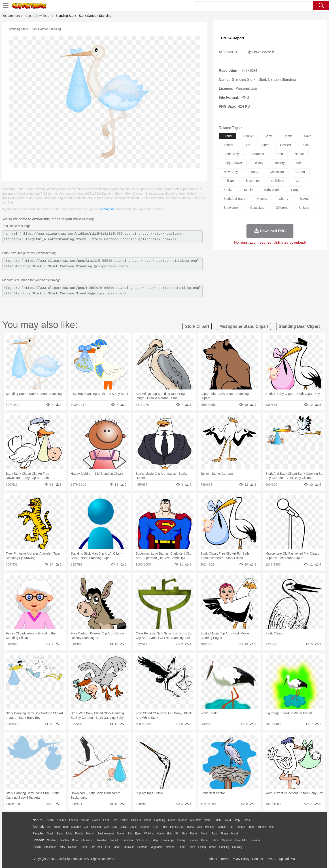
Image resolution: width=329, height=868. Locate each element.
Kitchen (170, 847)
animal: (38, 827)
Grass (148, 820)
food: (37, 847)
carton (300, 172)
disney (258, 163)
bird (247, 145)
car (298, 181)
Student (52, 840)
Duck (124, 827)
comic (288, 136)
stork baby (231, 154)
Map (155, 840)
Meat (117, 847)
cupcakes (257, 208)
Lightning (160, 820)
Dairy (62, 847)
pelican (229, 181)
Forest (247, 820)
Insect (190, 827)
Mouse (222, 827)
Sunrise (183, 820)
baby (268, 136)
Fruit (108, 847)
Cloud (227, 820)
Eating (202, 847)
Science (193, 840)
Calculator (241, 840)
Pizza (192, 847)
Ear (130, 834)
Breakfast (50, 847)
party (295, 190)
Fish (156, 827)
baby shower (233, 163)
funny (254, 172)
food (279, 154)
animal (228, 145)
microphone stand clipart (244, 326)
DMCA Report (232, 38)
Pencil (114, 840)
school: (38, 840)
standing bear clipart (299, 326)
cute (265, 145)
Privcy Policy (241, 859)
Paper (205, 840)
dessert (285, 145)
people (248, 136)
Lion (199, 827)
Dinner (181, 847)
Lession (255, 840)
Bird (65, 827)
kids (306, 145)
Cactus (85, 820)
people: (38, 833)
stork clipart (197, 326)
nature (299, 154)
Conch (96, 820)
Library (181, 840)
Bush (218, 820)
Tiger (252, 827)
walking (149, 834)
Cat (86, 827)
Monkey (210, 827)
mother (90, 834)
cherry (283, 199)
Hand (235, 834)
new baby (231, 172)
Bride (69, 834)
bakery (280, 163)
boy (185, 834)
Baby (60, 834)
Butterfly (76, 827)
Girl (177, 834)
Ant (49, 827)
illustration (253, 181)
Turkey (262, 827)
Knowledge (167, 840)
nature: (38, 820)
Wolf (272, 827)
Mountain (196, 820)
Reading (102, 840)
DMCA (271, 859)
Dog (115, 827)
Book (75, 840)
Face (214, 834)
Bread (212, 847)
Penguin (241, 827)
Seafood (142, 847)
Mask (50, 834)
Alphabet (227, 840)
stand (228, 136)
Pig (231, 827)
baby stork (272, 190)
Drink (84, 847)
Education (127, 840)
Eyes (138, 834)
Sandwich (128, 847)
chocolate (277, 172)
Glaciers (136, 820)
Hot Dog (237, 847)
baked (304, 199)
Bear (57, 827)
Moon (172, 820)
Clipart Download (37, 16)
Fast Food (96, 847)
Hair (170, 834)
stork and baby (234, 199)
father (194, 834)
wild (299, 163)
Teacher (64, 840)
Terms (225, 859)
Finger (224, 834)
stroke (228, 190)
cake (308, 136)
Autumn (61, 820)
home (160, 834)
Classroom (88, 840)
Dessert (73, 847)
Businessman (106, 834)
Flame (124, 820)
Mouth (205, 834)
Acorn (50, 820)
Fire (115, 820)
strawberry (231, 208)
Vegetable (156, 847)
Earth (106, 820)
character (257, 154)
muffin (248, 190)
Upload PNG (288, 859)
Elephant (145, 827)
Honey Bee (177, 827)
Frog (164, 827)
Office (215, 840)
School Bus (143, 840)
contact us (107, 209)
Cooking (224, 847)
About (213, 859)
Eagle (133, 827)
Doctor (121, 834)
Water (208, 820)
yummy (262, 199)
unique (304, 208)
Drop (237, 820)
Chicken (96, 827)
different (282, 208)
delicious (278, 181)
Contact (257, 859)
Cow (107, 827)
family (79, 834)
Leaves (73, 820)
